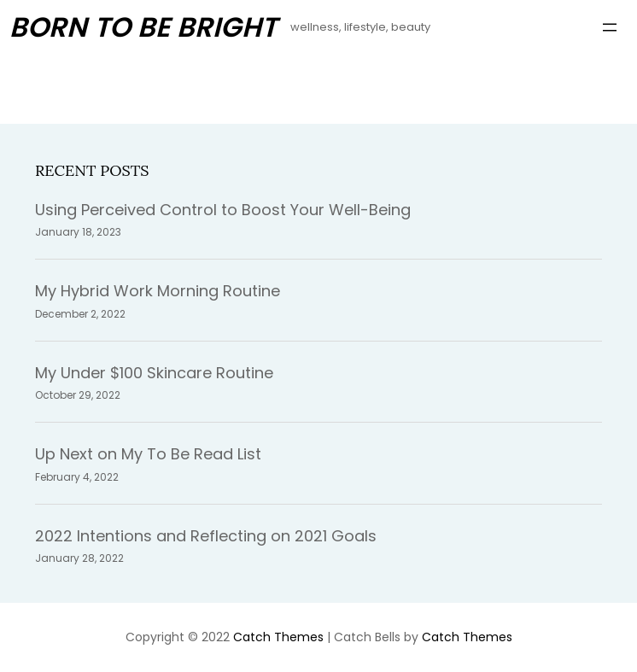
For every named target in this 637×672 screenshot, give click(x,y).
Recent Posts (92, 170)
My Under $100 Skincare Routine (154, 373)
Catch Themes (278, 637)
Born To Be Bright (143, 27)
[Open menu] (610, 27)
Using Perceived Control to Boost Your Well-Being (223, 210)
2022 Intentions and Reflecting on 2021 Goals (206, 536)
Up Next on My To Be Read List (148, 454)
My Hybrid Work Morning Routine (158, 291)
